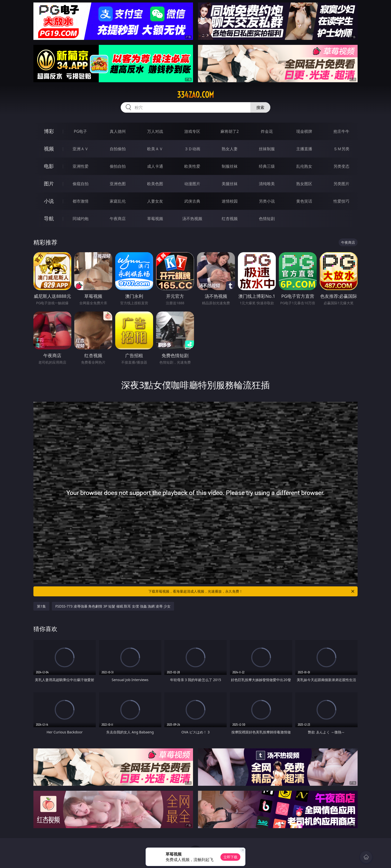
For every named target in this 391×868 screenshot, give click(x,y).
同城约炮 (81, 219)
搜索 (260, 107)
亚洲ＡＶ (81, 149)
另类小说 (267, 201)
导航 (49, 218)
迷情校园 (230, 201)
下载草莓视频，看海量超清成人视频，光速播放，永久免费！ (252, 591)
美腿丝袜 (230, 184)
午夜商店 (118, 219)
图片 (49, 184)
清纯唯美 (267, 184)
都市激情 (81, 201)
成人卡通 (155, 166)
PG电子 (80, 131)
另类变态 (341, 166)
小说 (49, 201)
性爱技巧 (341, 201)
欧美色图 (155, 184)
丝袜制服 (267, 149)
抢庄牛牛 (341, 131)
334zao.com (195, 95)
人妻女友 (155, 201)
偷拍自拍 (118, 166)
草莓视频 (155, 219)
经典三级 (267, 166)
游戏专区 (192, 131)
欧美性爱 (192, 166)
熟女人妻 (230, 149)
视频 (49, 149)
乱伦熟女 (304, 166)
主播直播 (304, 149)
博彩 (49, 131)
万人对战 (155, 131)
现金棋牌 (304, 131)
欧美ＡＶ (155, 149)
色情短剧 (267, 219)
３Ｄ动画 (192, 149)
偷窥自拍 (81, 184)
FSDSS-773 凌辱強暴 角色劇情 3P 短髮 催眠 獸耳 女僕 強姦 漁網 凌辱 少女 (113, 606)
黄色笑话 (304, 201)
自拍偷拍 (118, 149)
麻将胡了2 (230, 131)
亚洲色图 (118, 184)
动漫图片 (192, 184)
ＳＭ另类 (341, 149)
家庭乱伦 (118, 201)
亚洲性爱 (81, 166)
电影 (49, 166)
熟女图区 (304, 184)
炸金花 (267, 131)
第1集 (41, 606)
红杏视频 (230, 219)
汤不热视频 (192, 219)
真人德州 (118, 131)
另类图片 (341, 184)
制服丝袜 (230, 166)
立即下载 (230, 857)
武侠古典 (192, 201)
